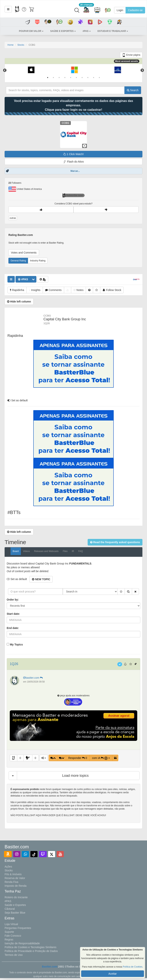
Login (120, 10)
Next (142, 70)
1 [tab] (48, 78)
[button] (8, 9)
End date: (13, 628)
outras (13, 218)
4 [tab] (65, 78)
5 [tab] (71, 78)
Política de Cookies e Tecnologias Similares (31, 947)
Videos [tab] (26, 551)
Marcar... (75, 171)
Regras (9, 940)
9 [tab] (94, 78)
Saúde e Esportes (15, 905)
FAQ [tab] (81, 551)
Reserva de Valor (15, 878)
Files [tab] (65, 551)
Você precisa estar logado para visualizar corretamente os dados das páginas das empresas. (73, 105)
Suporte (9, 932)
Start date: (13, 614)
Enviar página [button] (131, 55)
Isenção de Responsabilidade (22, 943)
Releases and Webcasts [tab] (46, 551)
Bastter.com (50, 967)
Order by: (13, 600)
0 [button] (20, 758)
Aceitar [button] (113, 974)
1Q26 (14, 664)
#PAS (8, 901)
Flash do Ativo (73, 162)
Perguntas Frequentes (18, 928)
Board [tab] (16, 551)
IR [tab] (73, 551)
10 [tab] (99, 78)
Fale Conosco (13, 936)
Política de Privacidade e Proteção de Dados (31, 951)
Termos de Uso (14, 955)
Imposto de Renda (16, 886)
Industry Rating (38, 261)
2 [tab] (53, 78)
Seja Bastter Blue (15, 913)
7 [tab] (82, 78)
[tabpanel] (31, 70)
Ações (8, 867)
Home (11, 45)
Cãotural (10, 909)
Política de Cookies (133, 967)
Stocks (21, 45)
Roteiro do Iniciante (16, 897)
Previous (5, 70)
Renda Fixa (11, 882)
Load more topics (75, 776)
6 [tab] (76, 78)
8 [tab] (88, 78)
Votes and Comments (24, 253)
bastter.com (33, 678)
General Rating (18, 261)
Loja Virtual (11, 924)
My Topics (16, 645)
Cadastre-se (135, 10)
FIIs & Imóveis (13, 874)
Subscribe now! (73, 195)
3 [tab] (59, 78)
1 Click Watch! (74, 154)
